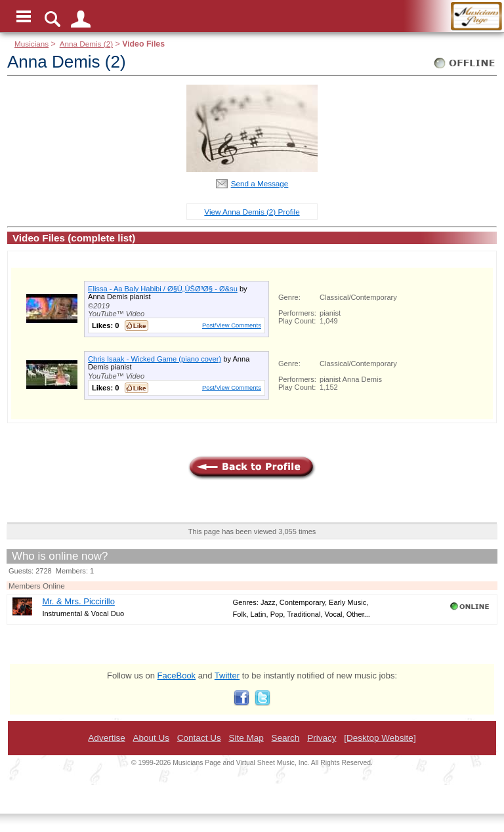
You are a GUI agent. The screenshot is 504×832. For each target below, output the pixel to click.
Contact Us (199, 738)
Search (286, 738)
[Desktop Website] (380, 738)
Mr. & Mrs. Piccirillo (78, 601)
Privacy (322, 738)
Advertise (106, 738)
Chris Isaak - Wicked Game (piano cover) (155, 359)
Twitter (227, 676)
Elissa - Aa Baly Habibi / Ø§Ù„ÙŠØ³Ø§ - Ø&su (163, 289)
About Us (151, 738)
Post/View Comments (232, 325)
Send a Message (260, 183)
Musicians (31, 44)
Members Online (37, 586)
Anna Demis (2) (86, 44)
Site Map (246, 738)
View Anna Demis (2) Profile (252, 212)
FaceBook (177, 676)
